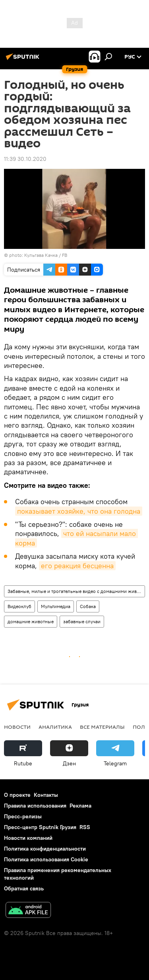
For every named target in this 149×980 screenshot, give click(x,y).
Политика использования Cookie (46, 859)
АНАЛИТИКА (55, 727)
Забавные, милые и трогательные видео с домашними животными (76, 591)
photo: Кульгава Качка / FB (38, 255)
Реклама (80, 806)
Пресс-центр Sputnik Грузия (40, 827)
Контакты (46, 795)
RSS (85, 827)
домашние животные (31, 621)
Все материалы (102, 727)
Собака (88, 606)
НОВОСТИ (17, 727)
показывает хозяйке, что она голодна (79, 511)
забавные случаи (82, 621)
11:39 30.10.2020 (25, 159)
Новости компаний (28, 838)
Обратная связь (24, 888)
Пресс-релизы (23, 816)
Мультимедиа (56, 606)
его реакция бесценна (77, 566)
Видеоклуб (19, 606)
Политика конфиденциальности (45, 849)
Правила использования (35, 806)
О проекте (17, 795)
